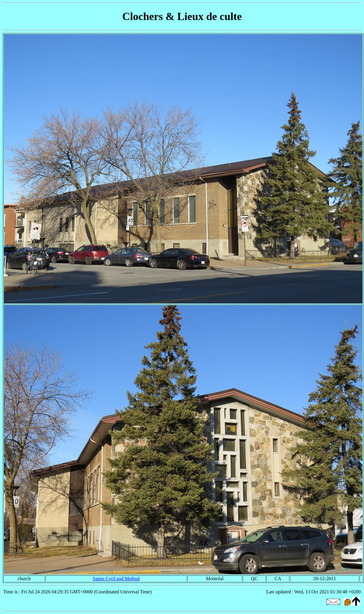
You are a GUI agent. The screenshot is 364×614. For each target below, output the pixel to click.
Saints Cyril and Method (116, 579)
